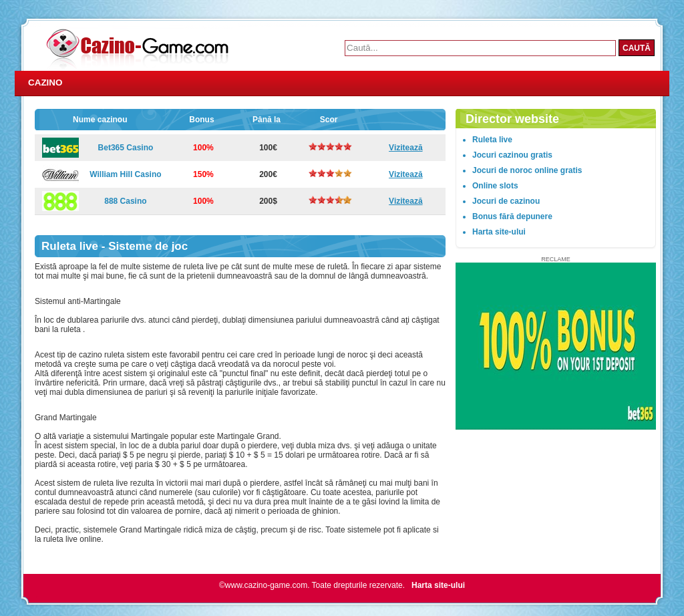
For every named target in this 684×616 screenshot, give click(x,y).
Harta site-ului (499, 232)
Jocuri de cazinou (506, 201)
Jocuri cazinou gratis (512, 155)
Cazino (45, 83)
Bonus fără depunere (512, 216)
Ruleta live (492, 140)
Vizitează (405, 148)
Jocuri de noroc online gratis (527, 170)
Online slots (495, 186)
